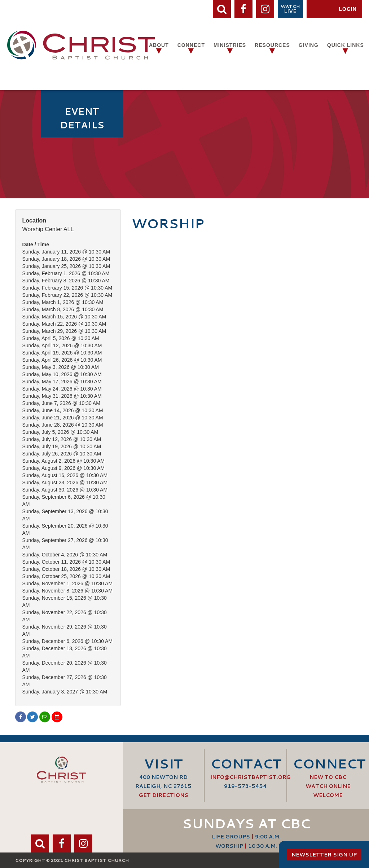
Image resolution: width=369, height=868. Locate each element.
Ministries (230, 45)
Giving (309, 45)
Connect (191, 45)
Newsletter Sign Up (324, 855)
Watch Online (328, 786)
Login (348, 9)
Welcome (328, 795)
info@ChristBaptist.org (251, 777)
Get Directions (164, 795)
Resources (272, 45)
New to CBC (328, 777)
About (159, 45)
